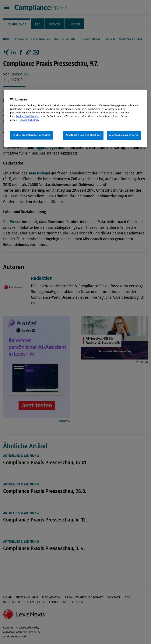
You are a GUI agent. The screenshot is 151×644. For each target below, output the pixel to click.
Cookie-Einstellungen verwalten (32, 135)
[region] (75, 118)
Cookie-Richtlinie (29, 120)
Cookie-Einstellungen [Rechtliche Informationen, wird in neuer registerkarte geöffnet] (28, 116)
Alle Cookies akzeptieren (124, 135)
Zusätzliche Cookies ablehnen (83, 135)
